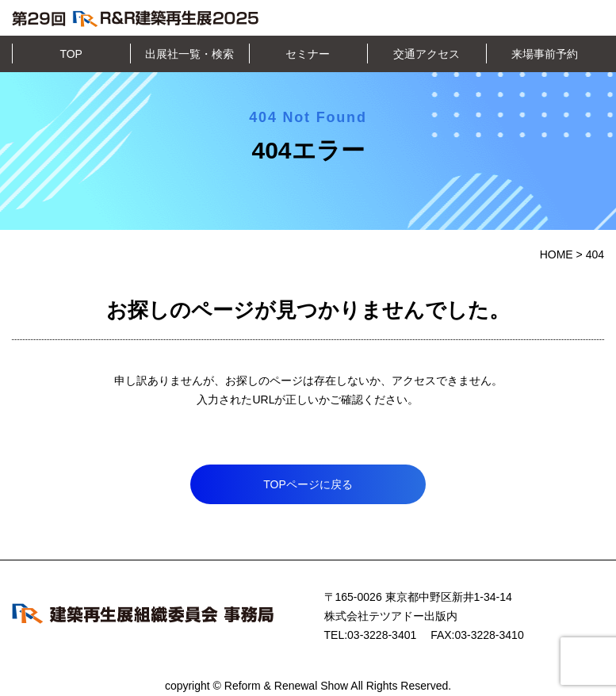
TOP (71, 54)
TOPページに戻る (308, 484)
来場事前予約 (545, 54)
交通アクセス (427, 54)
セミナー (308, 54)
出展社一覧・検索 (189, 54)
